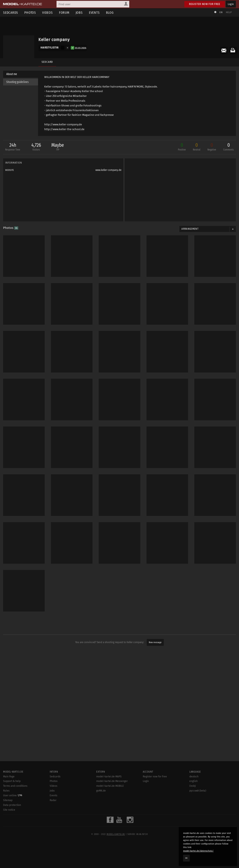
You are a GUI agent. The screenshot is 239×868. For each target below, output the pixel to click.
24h (12, 147)
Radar (53, 800)
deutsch (194, 777)
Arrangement (190, 229)
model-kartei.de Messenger (112, 781)
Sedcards (11, 13)
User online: (13, 795)
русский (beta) (198, 791)
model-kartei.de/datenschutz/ (198, 851)
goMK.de (101, 791)
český (193, 786)
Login (231, 4)
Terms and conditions (15, 786)
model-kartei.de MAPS (109, 777)
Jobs (79, 13)
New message (155, 643)
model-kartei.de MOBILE (110, 786)
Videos (47, 13)
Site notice (9, 810)
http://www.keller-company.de (63, 124)
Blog (110, 13)
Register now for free (205, 4)
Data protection (12, 805)
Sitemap (8, 800)
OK (186, 858)
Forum (64, 13)
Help (229, 12)
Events (94, 13)
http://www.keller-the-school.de (64, 129)
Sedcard (47, 62)
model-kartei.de (116, 834)
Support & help (12, 781)
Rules (6, 791)
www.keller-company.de (108, 170)
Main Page (9, 777)
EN (221, 12)
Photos (30, 13)
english (193, 781)
